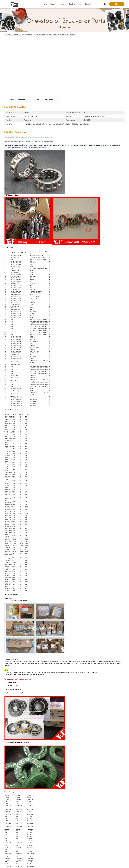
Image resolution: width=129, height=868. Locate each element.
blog (80, 4)
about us (53, 4)
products (63, 4)
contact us (89, 4)
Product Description (45, 99)
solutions (72, 4)
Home (45, 4)
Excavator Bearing (27, 35)
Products (16, 35)
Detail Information (18, 99)
